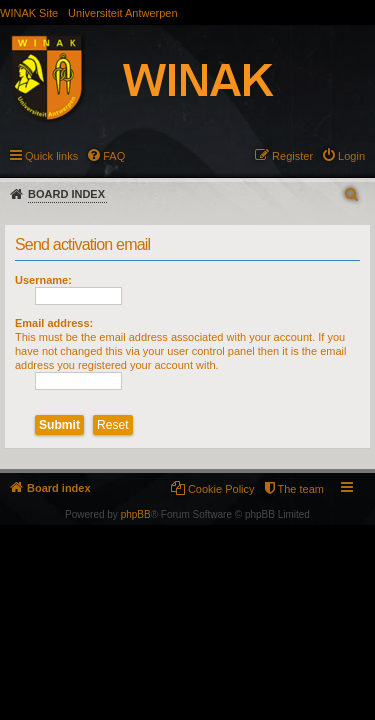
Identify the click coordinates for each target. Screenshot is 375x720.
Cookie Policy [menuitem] (221, 489)
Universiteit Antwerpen (122, 13)
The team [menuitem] (301, 489)
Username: (43, 280)
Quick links (51, 156)
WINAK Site (29, 13)
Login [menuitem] (351, 156)
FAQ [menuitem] (114, 156)
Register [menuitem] (292, 156)
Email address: (54, 323)
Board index (66, 194)
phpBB (136, 514)
